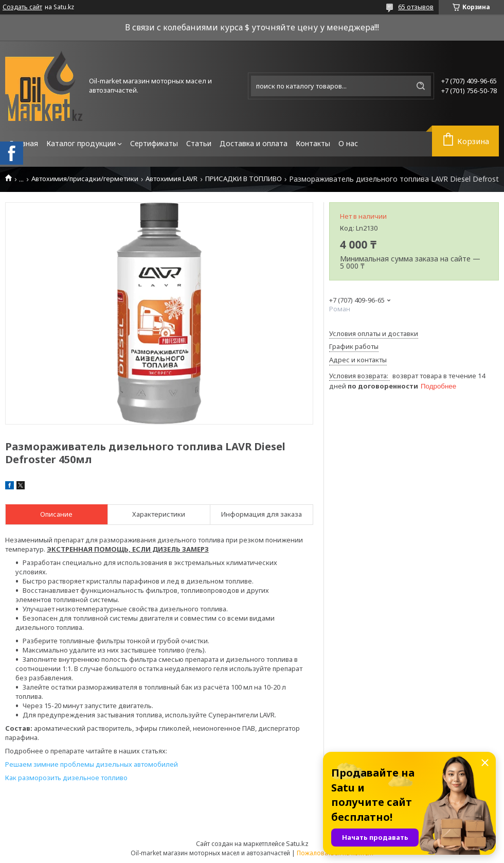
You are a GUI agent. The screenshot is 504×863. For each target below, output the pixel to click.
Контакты (313, 143)
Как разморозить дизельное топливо (66, 778)
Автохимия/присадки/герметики (85, 179)
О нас (348, 143)
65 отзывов (416, 7)
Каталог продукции (81, 143)
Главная (24, 143)
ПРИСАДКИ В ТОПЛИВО (244, 179)
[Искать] (421, 86)
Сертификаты (154, 143)
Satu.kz (297, 843)
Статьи (199, 143)
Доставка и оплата (254, 143)
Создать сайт (22, 7)
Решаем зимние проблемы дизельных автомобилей (92, 764)
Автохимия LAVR (172, 179)
